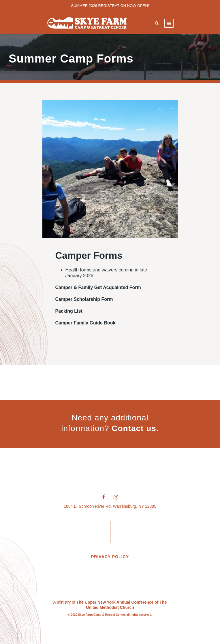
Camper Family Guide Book (85, 323)
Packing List (69, 311)
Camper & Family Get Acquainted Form (98, 287)
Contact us (134, 428)
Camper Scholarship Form (84, 299)
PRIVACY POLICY (110, 557)
